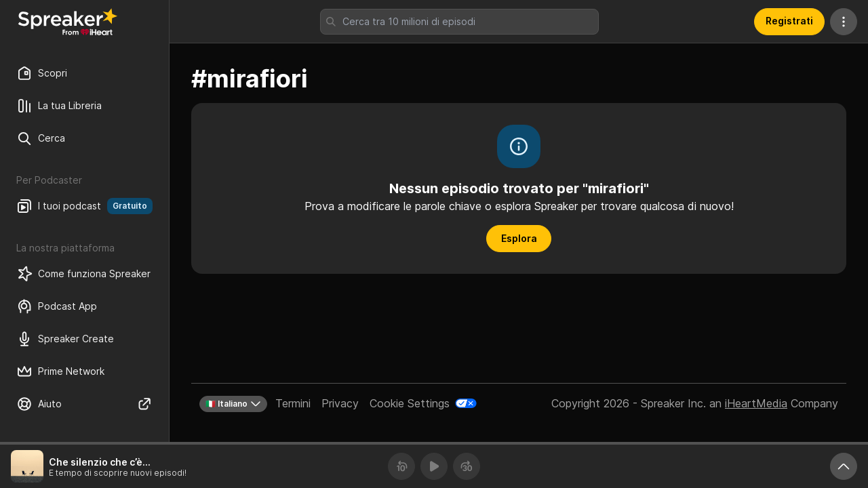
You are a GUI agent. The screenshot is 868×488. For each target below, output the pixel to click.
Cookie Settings (410, 403)
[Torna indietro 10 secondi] (401, 466)
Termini (293, 403)
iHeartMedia (756, 403)
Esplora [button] (519, 238)
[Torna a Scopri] (68, 22)
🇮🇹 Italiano (233, 404)
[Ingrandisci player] (844, 466)
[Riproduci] (434, 466)
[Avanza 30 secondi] (467, 466)
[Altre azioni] (844, 22)
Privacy (340, 403)
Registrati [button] (789, 21)
